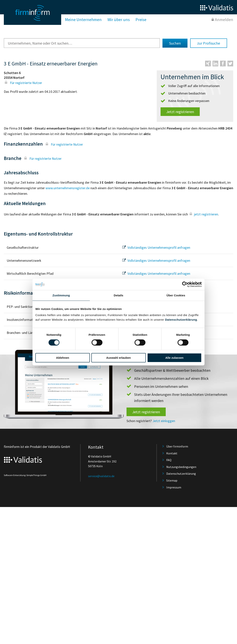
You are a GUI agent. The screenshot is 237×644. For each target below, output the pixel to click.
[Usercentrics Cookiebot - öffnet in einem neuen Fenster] (185, 284)
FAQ (169, 460)
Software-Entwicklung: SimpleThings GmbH (25, 475)
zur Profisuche (209, 43)
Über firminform (177, 446)
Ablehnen (62, 358)
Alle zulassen (174, 358)
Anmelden (224, 20)
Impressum (174, 487)
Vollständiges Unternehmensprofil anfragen (156, 247)
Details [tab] (118, 295)
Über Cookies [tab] (176, 295)
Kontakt (172, 453)
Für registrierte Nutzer (23, 83)
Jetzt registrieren (180, 112)
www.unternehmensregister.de (68, 188)
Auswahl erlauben (118, 358)
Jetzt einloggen (164, 421)
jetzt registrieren (203, 214)
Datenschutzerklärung (181, 320)
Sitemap (172, 480)
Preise (141, 20)
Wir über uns (119, 20)
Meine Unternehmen (83, 20)
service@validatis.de (101, 476)
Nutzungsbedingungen (181, 467)
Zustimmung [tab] (61, 295)
